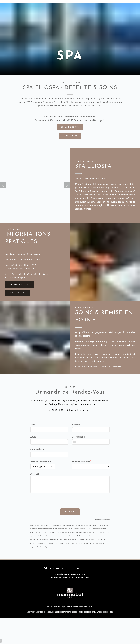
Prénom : (77, 430)
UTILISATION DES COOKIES (103, 618)
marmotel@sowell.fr (60, 583)
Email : (34, 442)
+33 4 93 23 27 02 (81, 583)
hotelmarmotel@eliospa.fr (93, 121)
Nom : (33, 430)
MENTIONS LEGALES (34, 618)
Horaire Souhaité (82, 467)
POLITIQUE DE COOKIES (82, 618)
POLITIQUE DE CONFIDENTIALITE (57, 618)
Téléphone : (79, 442)
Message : (35, 479)
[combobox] (75, 447)
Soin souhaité (37, 454)
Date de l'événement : (42, 467)
